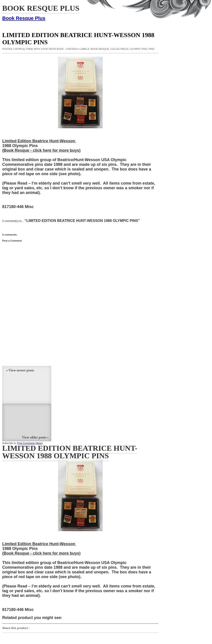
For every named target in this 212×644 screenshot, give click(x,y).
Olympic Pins (138, 49)
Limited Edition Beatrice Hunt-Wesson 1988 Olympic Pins (70, 452)
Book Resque (100, 49)
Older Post (27, 422)
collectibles (119, 49)
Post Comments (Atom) (30, 443)
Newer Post (27, 385)
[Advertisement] (36, 337)
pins (152, 49)
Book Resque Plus (24, 18)
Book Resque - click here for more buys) (42, 150)
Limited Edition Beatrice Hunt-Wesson (39, 141)
